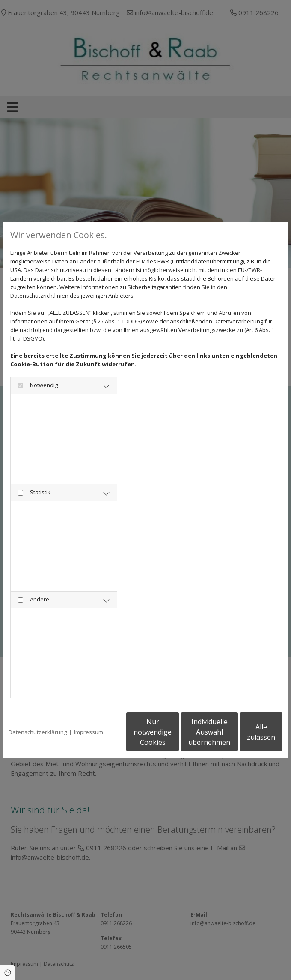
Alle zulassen (243, 736)
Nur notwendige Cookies (80, 736)
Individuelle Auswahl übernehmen (162, 736)
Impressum (89, 710)
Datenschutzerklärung (38, 710)
